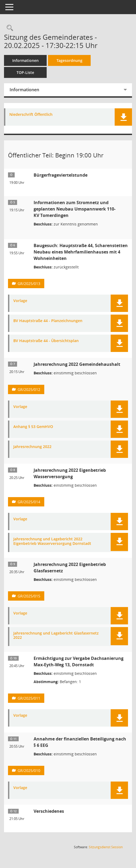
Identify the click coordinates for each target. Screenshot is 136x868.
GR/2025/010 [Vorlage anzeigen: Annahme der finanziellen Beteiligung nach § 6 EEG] (29, 770)
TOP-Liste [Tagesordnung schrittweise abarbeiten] (25, 72)
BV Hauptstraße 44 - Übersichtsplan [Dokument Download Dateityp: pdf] (46, 341)
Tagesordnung (69, 60)
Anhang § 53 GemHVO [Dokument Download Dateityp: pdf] (33, 427)
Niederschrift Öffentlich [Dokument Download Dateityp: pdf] (31, 115)
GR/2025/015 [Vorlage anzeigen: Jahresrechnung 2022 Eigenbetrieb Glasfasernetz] (29, 596)
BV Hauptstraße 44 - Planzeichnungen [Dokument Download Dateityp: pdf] (48, 321)
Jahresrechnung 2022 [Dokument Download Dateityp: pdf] (32, 447)
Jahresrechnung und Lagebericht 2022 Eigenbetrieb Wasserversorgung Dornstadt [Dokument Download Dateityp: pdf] (52, 541)
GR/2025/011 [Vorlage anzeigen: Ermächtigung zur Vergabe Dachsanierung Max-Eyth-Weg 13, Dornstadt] (29, 698)
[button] (123, 117)
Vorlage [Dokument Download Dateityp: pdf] (20, 301)
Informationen (25, 60)
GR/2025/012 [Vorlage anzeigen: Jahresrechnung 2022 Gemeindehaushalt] (29, 389)
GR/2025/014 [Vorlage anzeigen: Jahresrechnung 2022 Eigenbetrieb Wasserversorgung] (29, 502)
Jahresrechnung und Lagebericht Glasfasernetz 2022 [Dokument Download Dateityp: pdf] (56, 636)
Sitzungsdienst (106, 847)
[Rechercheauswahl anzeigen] (9, 28)
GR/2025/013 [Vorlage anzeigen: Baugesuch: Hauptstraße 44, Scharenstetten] (29, 284)
